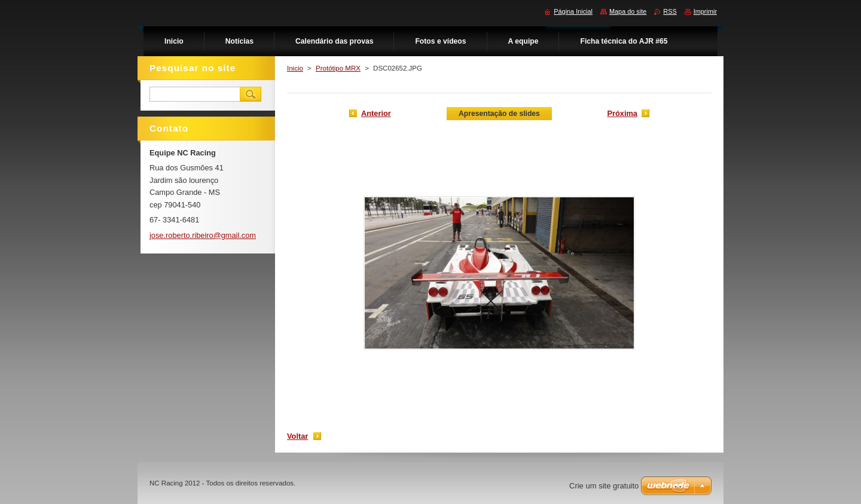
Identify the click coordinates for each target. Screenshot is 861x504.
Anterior (376, 113)
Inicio (295, 68)
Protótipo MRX (338, 68)
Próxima (622, 113)
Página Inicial (573, 11)
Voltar (297, 436)
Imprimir (705, 11)
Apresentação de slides (499, 114)
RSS (670, 11)
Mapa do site (628, 11)
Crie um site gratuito (604, 486)
